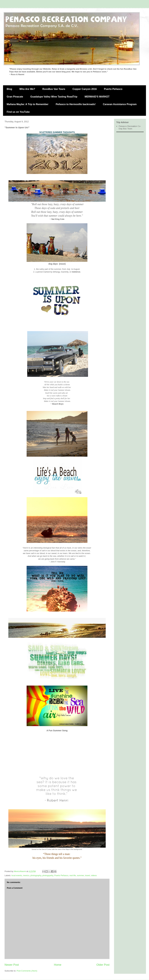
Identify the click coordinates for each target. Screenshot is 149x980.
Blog (9, 89)
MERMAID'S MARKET (97, 97)
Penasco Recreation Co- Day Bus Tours (130, 127)
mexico (26, 875)
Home (58, 965)
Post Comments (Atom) (27, 971)
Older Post (103, 965)
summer (80, 875)
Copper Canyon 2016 (85, 89)
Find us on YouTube (18, 112)
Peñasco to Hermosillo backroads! (76, 104)
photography (36, 875)
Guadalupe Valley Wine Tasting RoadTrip (54, 97)
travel (87, 875)
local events (17, 875)
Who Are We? (27, 89)
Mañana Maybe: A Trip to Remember (28, 104)
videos (94, 875)
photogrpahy (48, 875)
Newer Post (12, 965)
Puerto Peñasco (113, 89)
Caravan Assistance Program (120, 104)
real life (73, 875)
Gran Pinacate (15, 97)
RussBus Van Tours (54, 89)
